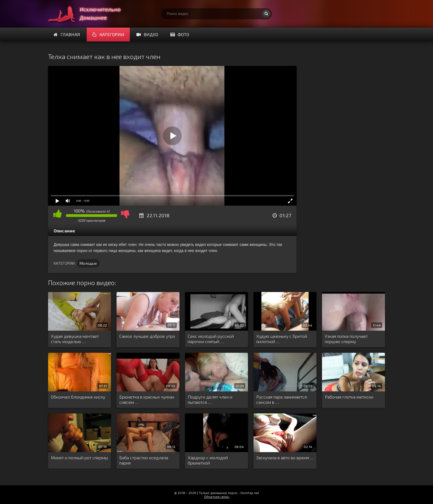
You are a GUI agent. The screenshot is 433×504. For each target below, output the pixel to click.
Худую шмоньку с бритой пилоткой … (282, 339)
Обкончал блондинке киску (78, 397)
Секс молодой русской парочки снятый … (211, 339)
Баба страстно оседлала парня (144, 460)
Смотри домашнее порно (89, 14)
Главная (67, 34)
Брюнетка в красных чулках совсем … (147, 399)
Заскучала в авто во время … (285, 457)
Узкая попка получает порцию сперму (346, 339)
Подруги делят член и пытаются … (210, 399)
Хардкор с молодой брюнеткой (208, 460)
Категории (108, 34)
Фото (180, 34)
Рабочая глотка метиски (349, 397)
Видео (147, 34)
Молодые (88, 263)
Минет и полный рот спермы (79, 457)
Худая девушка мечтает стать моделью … (75, 339)
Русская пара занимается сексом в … (282, 399)
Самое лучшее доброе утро (147, 336)
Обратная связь (217, 497)
